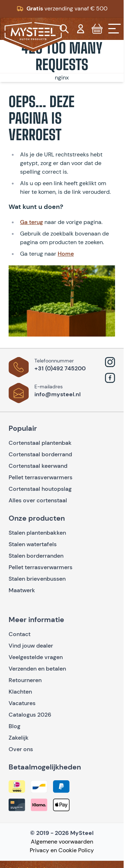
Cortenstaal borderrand (40, 454)
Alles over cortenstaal (39, 500)
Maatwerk (22, 590)
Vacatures (22, 703)
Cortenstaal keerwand (38, 466)
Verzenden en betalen (37, 669)
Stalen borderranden (36, 556)
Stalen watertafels (33, 544)
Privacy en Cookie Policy (62, 850)
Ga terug (32, 222)
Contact (20, 634)
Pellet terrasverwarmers (40, 477)
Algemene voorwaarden (62, 842)
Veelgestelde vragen (36, 657)
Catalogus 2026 (30, 715)
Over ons (21, 749)
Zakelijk (19, 738)
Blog (15, 726)
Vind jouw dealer (31, 646)
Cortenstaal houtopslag (40, 489)
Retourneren (25, 680)
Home (66, 254)
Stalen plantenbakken (37, 533)
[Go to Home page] (33, 36)
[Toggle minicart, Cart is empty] (97, 29)
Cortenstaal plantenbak (40, 443)
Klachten (20, 692)
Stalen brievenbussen (37, 579)
